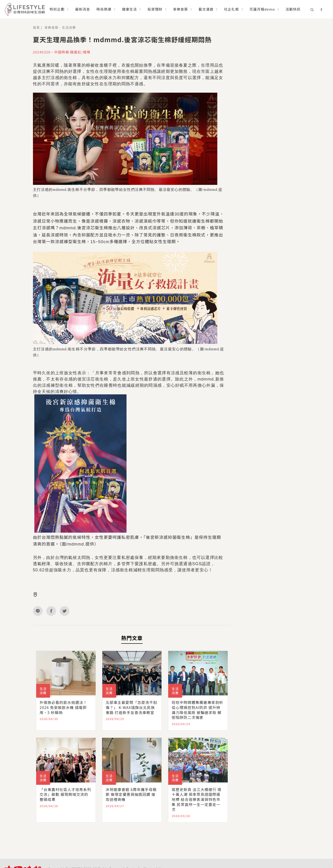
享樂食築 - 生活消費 (60, 27)
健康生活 (129, 9)
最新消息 (83, 9)
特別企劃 (57, 9)
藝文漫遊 (206, 9)
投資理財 (155, 9)
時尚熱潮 (104, 9)
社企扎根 (231, 9)
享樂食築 (181, 9)
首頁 (36, 27)
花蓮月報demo (262, 9)
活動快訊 (293, 9)
